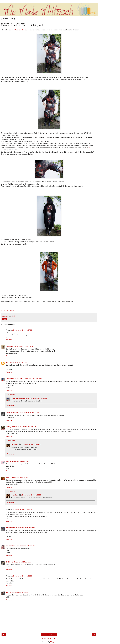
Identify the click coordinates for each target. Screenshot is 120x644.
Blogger (53, 642)
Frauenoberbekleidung (14, 378)
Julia (8, 461)
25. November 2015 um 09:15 (19, 362)
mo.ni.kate (15, 444)
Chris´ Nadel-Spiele (13, 413)
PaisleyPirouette (12, 427)
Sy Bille (9, 562)
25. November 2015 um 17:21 (22, 509)
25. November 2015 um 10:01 (30, 413)
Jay (7, 362)
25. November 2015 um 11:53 (28, 427)
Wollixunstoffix (21, 30)
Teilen (4, 319)
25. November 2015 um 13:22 (20, 461)
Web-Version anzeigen (49, 638)
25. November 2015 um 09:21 (37, 398)
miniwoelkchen (11, 546)
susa (8, 477)
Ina (7, 592)
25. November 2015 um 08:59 (24, 346)
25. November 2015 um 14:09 (20, 477)
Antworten (9, 340)
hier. (90, 148)
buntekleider (10, 528)
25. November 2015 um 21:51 (22, 562)
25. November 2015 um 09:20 (32, 378)
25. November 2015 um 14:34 (31, 495)
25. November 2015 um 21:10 (27, 546)
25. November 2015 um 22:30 (22, 576)
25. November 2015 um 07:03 (22, 330)
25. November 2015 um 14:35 (31, 444)
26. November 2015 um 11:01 (18, 592)
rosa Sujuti (10, 346)
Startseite (49, 634)
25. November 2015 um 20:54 (25, 528)
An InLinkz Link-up (8, 310)
